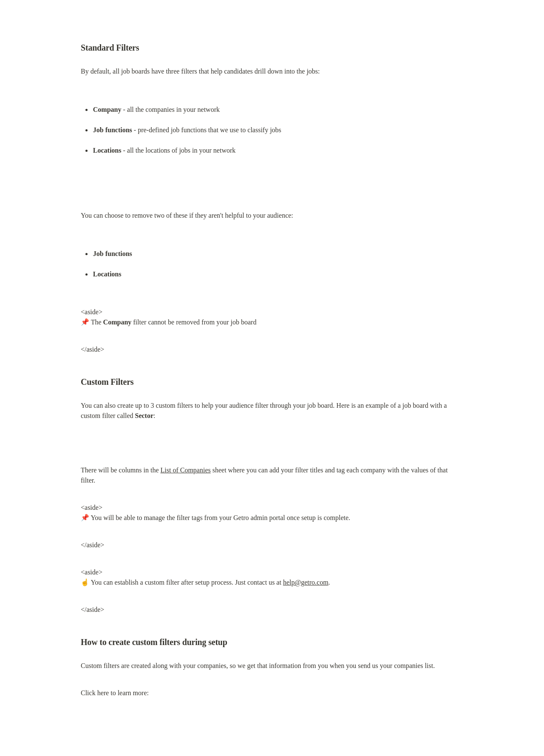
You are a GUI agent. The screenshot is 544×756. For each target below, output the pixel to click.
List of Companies (186, 470)
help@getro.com (306, 582)
